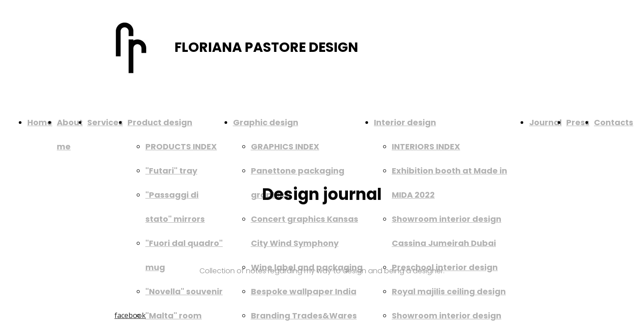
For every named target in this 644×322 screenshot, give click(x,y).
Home (40, 122)
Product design (160, 122)
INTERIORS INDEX (426, 146)
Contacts (614, 122)
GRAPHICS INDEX (285, 146)
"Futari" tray (171, 171)
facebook (130, 315)
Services (105, 122)
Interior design (405, 122)
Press (578, 122)
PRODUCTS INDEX (181, 146)
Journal (545, 122)
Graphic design (266, 122)
